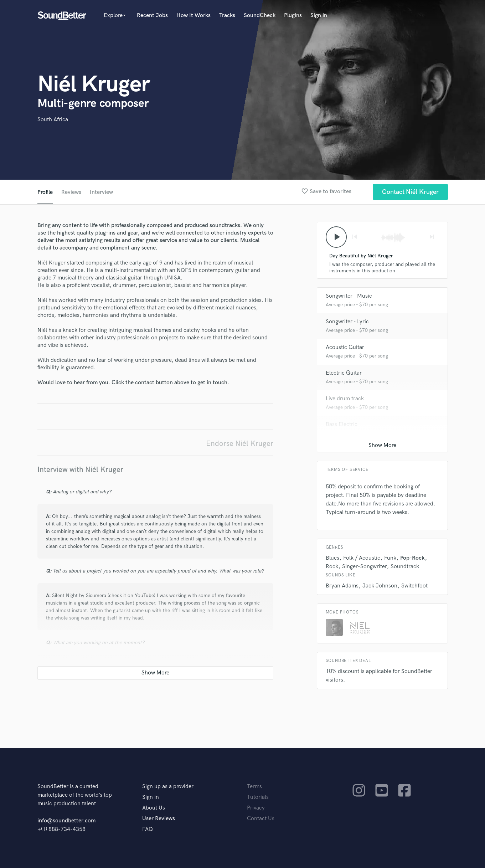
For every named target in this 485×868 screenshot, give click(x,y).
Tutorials (258, 797)
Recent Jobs (152, 16)
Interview (101, 192)
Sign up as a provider (168, 787)
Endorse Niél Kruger (240, 444)
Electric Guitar (344, 373)
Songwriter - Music (349, 296)
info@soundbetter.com (66, 821)
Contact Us (261, 819)
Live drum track (345, 399)
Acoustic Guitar (345, 347)
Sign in (319, 16)
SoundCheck (260, 16)
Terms (254, 787)
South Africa (53, 120)
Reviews (71, 192)
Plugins (293, 16)
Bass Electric (342, 424)
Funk (390, 558)
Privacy (256, 808)
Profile (45, 192)
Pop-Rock (412, 558)
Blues (332, 558)
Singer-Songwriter (364, 567)
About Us (154, 808)
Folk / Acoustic (362, 558)
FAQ (148, 829)
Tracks (227, 16)
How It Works (194, 16)
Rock (332, 567)
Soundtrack (405, 567)
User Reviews (159, 819)
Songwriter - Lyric (347, 322)
